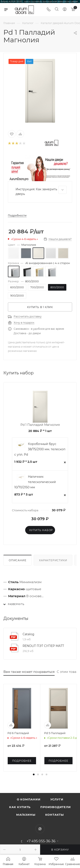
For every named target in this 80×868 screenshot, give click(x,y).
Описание (17, 560)
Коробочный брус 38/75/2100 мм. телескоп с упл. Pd (40, 449)
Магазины (26, 815)
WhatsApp (40, 829)
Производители (55, 807)
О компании (29, 799)
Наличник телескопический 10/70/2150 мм (35, 482)
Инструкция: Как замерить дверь (41, 191)
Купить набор (41, 530)
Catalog (28, 634)
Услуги (57, 799)
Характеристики (53, 560)
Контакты (55, 815)
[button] (34, 774)
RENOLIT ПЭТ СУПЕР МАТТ (43, 646)
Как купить (20, 807)
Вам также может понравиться (29, 672)
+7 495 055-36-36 (41, 841)
